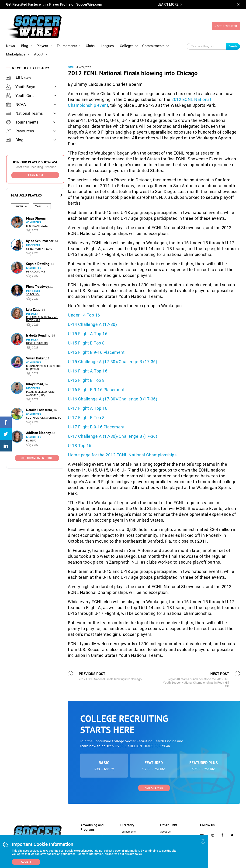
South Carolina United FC (44, 418)
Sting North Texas (39, 249)
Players (42, 46)
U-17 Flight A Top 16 (88, 408)
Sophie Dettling (38, 264)
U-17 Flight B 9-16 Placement (96, 427)
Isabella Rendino (39, 335)
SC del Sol (33, 294)
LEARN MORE (168, 4)
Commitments (153, 46)
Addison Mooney (39, 433)
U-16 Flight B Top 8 (86, 380)
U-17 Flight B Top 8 (86, 418)
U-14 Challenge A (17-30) (92, 324)
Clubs (90, 46)
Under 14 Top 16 (84, 315)
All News (18, 78)
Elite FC (31, 441)
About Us (165, 832)
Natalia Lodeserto (40, 410)
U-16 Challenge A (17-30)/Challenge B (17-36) (113, 399)
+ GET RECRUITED (226, 26)
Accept (26, 862)
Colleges (127, 46)
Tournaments (67, 46)
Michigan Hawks (37, 226)
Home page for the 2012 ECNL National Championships (122, 455)
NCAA (16, 104)
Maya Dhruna (36, 218)
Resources (20, 131)
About (39, 54)
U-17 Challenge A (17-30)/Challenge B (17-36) (113, 436)
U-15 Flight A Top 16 (88, 334)
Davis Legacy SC (37, 343)
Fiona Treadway (38, 287)
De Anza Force (36, 272)
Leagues (107, 46)
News (10, 46)
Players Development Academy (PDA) (41, 393)
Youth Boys (21, 87)
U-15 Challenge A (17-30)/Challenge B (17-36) (113, 362)
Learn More (35, 175)
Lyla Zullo (34, 309)
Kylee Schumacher (40, 241)
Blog (24, 46)
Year (38, 206)
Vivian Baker (36, 358)
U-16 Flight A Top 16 (88, 371)
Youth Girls (20, 96)
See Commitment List (37, 458)
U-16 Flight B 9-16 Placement (96, 390)
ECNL (71, 67)
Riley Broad (35, 384)
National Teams (24, 113)
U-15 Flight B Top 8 (86, 343)
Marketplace (16, 54)
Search (233, 46)
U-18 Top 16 (80, 446)
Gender (18, 206)
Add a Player (154, 788)
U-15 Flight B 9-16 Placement (96, 352)
